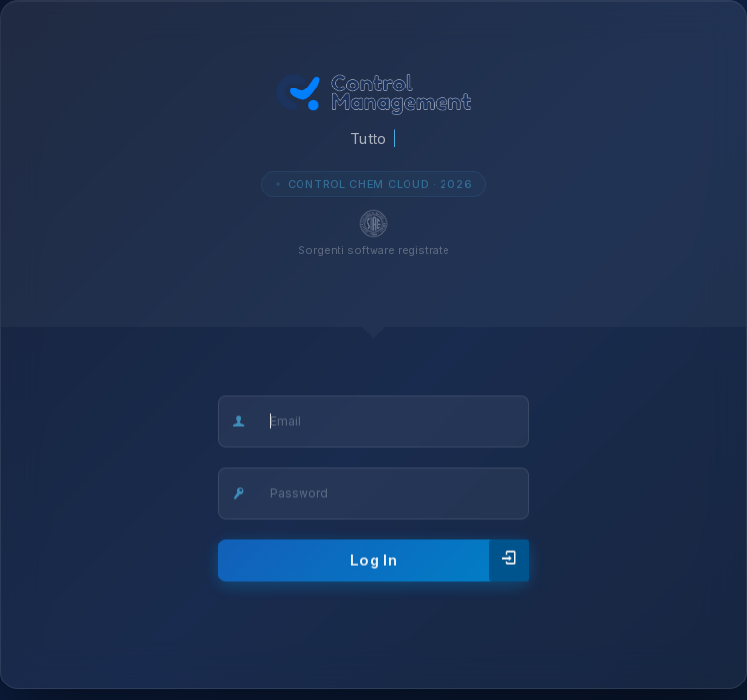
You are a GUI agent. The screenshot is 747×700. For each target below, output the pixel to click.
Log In (440, 562)
